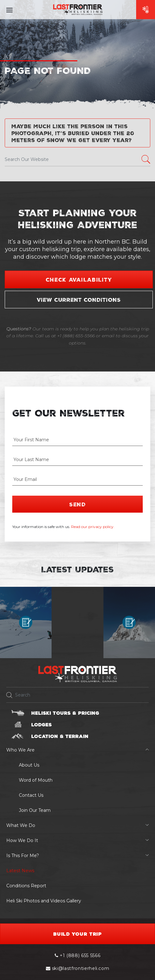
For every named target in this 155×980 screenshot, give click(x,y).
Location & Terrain (60, 736)
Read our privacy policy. (93, 527)
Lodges (41, 724)
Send (77, 504)
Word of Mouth (36, 780)
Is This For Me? (23, 856)
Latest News (20, 871)
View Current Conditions (79, 300)
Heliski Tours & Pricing (65, 713)
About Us (29, 765)
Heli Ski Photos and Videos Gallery (44, 901)
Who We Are (20, 750)
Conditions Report (26, 886)
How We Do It (22, 840)
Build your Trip (77, 934)
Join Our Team (35, 810)
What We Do (21, 825)
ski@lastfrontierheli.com (78, 968)
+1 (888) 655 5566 (77, 955)
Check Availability (79, 279)
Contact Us (31, 795)
